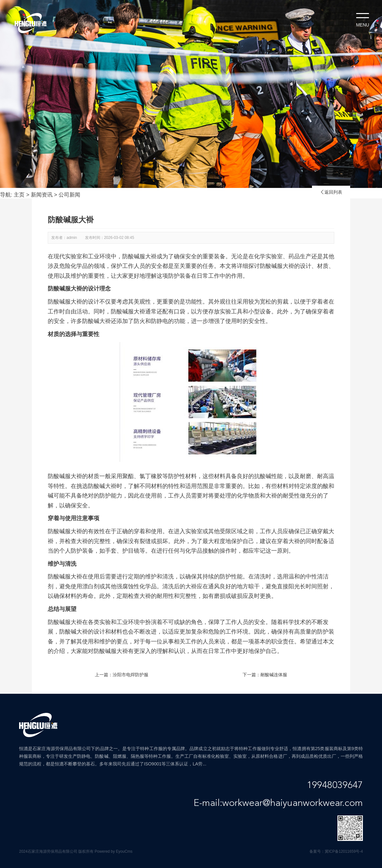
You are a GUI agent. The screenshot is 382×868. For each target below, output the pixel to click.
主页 (19, 195)
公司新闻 (69, 195)
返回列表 (331, 192)
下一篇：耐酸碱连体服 (265, 675)
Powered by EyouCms (113, 851)
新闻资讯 (42, 195)
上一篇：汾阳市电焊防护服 (122, 675)
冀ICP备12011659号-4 (344, 851)
